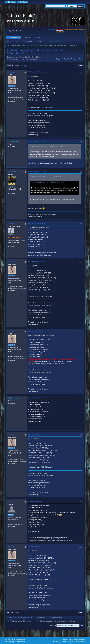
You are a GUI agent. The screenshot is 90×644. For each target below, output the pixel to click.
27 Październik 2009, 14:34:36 (37, 171)
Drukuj (80, 66)
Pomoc (65, 639)
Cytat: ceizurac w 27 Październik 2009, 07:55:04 (47, 146)
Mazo (10, 501)
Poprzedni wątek (63, 59)
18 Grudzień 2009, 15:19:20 (36, 262)
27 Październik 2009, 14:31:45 (37, 141)
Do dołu (10, 66)
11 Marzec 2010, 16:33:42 (36, 331)
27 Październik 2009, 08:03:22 (37, 72)
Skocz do (53, 625)
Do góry (10, 613)
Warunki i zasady (73, 639)
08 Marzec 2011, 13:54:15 (36, 547)
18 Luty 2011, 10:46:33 (35, 434)
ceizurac (12, 72)
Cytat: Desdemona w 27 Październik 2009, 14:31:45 (48, 176)
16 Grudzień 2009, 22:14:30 (36, 223)
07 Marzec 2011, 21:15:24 (36, 501)
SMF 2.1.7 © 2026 (10, 639)
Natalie (11, 223)
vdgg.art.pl (60, 30)
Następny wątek (77, 59)
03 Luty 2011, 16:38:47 (35, 398)
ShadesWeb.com (21, 641)
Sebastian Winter (16, 171)
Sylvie (35, 45)
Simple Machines (21, 639)
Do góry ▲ (82, 639)
